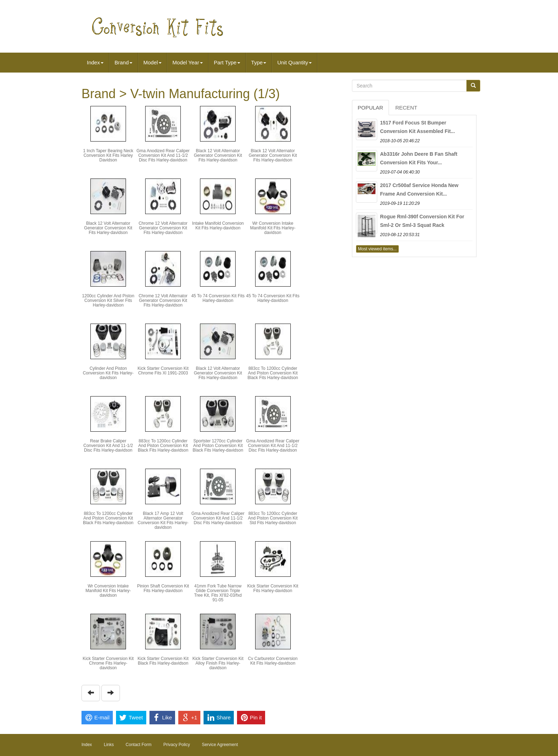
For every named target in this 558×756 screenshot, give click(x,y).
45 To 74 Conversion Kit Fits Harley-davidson (218, 298)
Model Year (188, 62)
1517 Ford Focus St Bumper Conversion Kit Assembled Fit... (417, 127)
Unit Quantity (294, 62)
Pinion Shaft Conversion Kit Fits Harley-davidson (163, 588)
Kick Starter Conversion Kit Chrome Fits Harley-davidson (108, 663)
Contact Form (139, 745)
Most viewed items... (377, 249)
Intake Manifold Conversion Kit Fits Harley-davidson (218, 226)
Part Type (227, 62)
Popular (370, 108)
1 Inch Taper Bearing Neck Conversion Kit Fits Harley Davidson (108, 155)
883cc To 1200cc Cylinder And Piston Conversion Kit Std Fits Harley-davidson (273, 518)
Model (152, 62)
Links (109, 745)
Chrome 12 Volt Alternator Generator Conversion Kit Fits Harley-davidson (163, 228)
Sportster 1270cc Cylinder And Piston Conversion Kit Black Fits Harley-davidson (218, 446)
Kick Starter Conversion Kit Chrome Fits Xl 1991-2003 (163, 371)
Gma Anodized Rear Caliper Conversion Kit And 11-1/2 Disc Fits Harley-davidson (163, 155)
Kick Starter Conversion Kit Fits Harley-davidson (273, 588)
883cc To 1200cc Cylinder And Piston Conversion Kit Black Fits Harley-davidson (273, 373)
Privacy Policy (177, 745)
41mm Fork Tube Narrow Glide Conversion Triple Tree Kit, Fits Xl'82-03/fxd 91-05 (218, 593)
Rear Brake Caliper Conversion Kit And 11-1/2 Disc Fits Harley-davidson (108, 446)
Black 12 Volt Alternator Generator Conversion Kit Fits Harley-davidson (218, 155)
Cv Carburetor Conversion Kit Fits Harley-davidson (273, 661)
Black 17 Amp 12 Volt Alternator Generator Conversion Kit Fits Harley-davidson (163, 521)
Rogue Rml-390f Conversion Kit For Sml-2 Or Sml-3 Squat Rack (422, 221)
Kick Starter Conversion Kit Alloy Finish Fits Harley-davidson (218, 663)
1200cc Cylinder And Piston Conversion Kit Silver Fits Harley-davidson (108, 300)
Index (95, 62)
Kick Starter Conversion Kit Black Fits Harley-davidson (163, 661)
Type (259, 62)
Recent (406, 108)
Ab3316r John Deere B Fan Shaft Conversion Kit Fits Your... (419, 158)
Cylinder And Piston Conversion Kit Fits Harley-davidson (108, 373)
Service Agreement (220, 745)
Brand (123, 62)
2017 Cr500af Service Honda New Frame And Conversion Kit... (419, 190)
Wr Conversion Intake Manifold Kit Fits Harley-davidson (273, 228)
